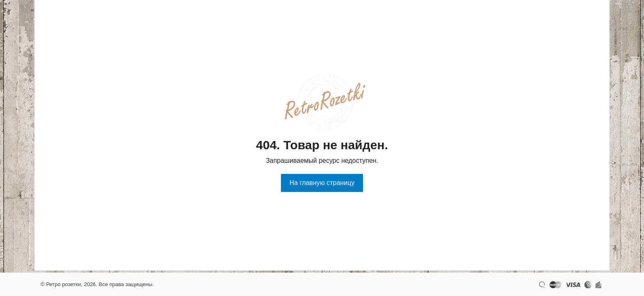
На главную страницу (322, 183)
